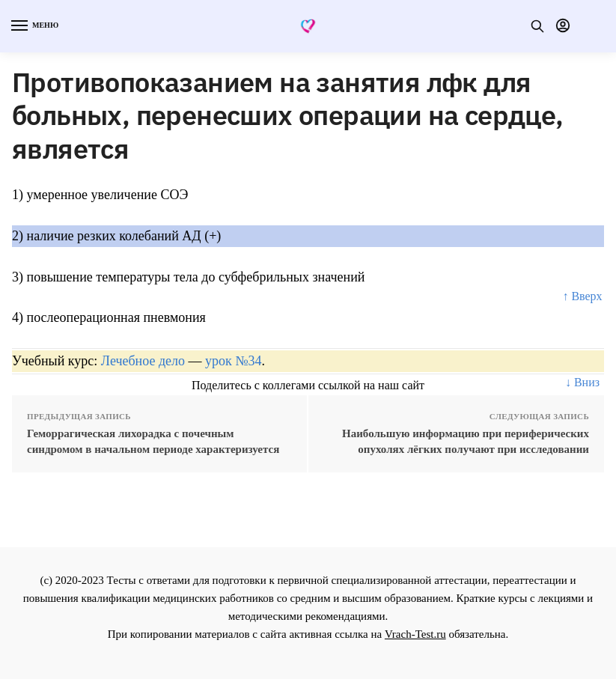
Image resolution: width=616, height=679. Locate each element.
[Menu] (34, 26)
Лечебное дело (143, 361)
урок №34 (233, 361)
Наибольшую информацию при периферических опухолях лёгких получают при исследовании (466, 441)
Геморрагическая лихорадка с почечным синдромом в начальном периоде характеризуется (153, 441)
